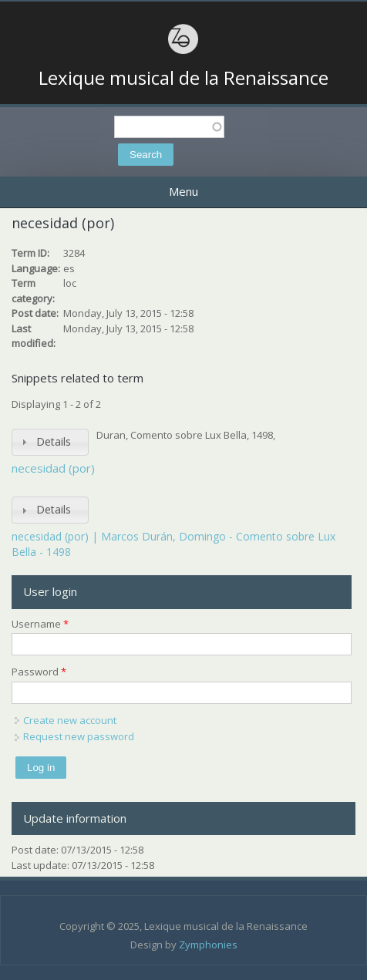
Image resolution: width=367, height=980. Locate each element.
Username (40, 624)
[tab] (50, 442)
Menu (183, 191)
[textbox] (169, 127)
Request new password (79, 736)
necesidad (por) (53, 468)
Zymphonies (208, 945)
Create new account (70, 720)
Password (39, 672)
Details (54, 441)
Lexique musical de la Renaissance (183, 78)
